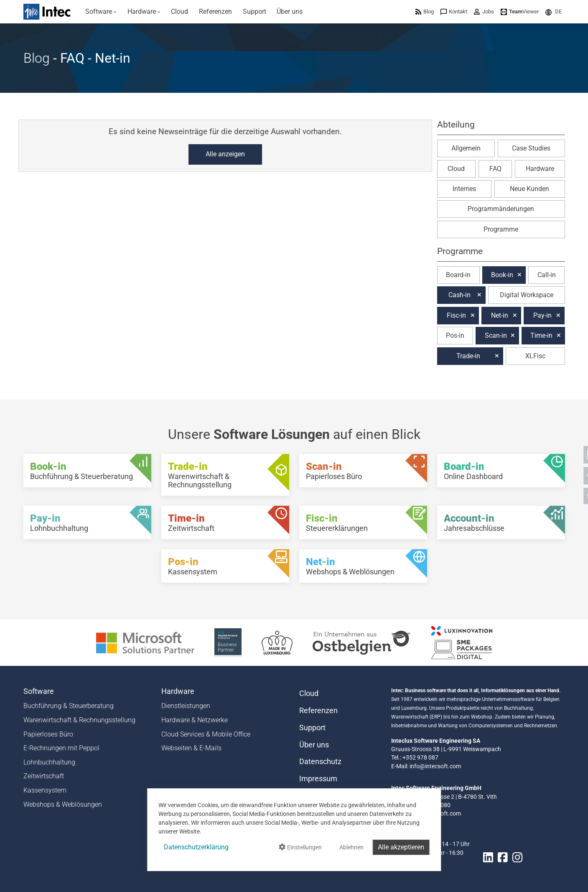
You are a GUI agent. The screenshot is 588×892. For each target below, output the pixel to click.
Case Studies (531, 148)
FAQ (495, 169)
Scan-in (496, 335)
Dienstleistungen (186, 706)
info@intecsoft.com (435, 766)
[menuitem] (101, 12)
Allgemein (466, 148)
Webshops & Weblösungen (63, 804)
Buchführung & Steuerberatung (69, 706)
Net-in (500, 315)
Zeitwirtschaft (44, 776)
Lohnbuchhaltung (49, 762)
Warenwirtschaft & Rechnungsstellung (79, 720)
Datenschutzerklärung (196, 847)
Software (39, 691)
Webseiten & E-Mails (191, 748)
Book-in (502, 275)
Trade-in (468, 356)
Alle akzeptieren (401, 847)
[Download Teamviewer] (520, 11)
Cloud (456, 169)
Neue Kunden (529, 189)
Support (312, 728)
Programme (501, 229)
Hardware (540, 169)
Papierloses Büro (48, 734)
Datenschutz (320, 762)
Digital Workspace (527, 295)
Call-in (547, 275)
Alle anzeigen (225, 154)
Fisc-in (456, 315)
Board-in (458, 275)
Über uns (314, 745)
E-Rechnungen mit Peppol (61, 748)
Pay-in (542, 315)
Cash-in (459, 295)
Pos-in (455, 335)
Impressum (318, 779)
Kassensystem (45, 790)
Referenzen (318, 711)
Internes (464, 189)
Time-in (541, 335)
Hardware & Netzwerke (195, 720)
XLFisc (535, 356)
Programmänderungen (501, 209)
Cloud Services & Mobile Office (206, 734)
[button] (554, 11)
